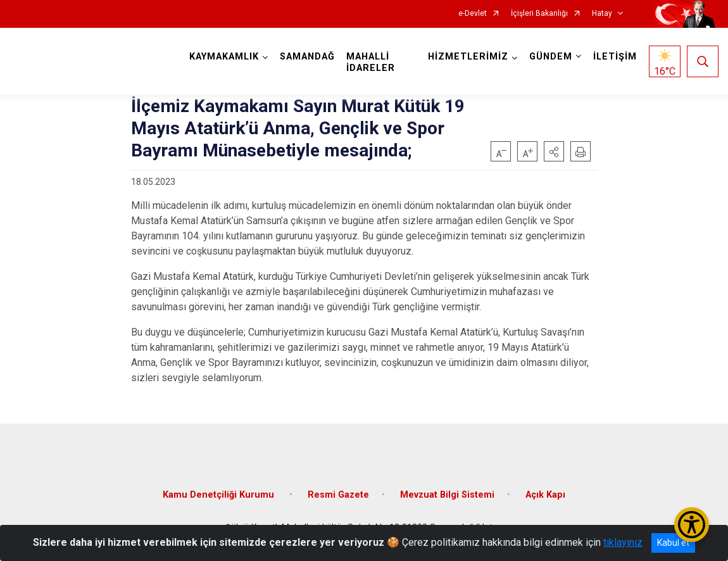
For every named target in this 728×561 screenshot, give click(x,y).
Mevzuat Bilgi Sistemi (447, 495)
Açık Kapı (545, 495)
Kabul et (673, 543)
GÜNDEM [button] (551, 57)
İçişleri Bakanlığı (539, 14)
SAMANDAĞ (307, 57)
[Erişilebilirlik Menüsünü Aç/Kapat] (692, 525)
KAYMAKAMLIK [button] (224, 57)
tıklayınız (623, 542)
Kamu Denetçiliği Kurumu (220, 495)
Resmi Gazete (338, 495)
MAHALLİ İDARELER (371, 62)
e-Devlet (473, 14)
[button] (554, 151)
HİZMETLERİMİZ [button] (468, 57)
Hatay (602, 14)
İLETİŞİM (615, 57)
